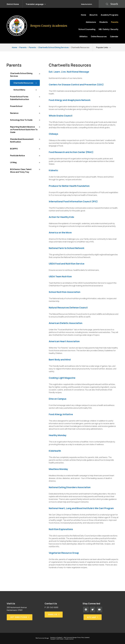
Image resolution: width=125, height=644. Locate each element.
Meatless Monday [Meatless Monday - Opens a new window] (58, 469)
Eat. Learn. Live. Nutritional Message (69, 72)
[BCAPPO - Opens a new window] (25, 149)
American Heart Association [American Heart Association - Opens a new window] (64, 341)
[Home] (84, 15)
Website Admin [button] (86, 4)
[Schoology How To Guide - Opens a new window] (25, 120)
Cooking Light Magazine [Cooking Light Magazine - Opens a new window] (62, 378)
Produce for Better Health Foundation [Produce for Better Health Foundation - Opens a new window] (69, 186)
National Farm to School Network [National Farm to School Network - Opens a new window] (66, 248)
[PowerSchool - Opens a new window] (25, 106)
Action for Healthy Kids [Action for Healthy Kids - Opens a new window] (61, 217)
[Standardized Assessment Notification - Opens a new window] (25, 140)
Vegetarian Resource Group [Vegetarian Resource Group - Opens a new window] (64, 553)
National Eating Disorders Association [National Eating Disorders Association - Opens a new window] (70, 487)
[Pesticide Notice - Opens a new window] (25, 156)
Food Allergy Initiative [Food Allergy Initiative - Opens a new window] (61, 414)
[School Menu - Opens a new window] (25, 90)
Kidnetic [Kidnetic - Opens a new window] (53, 170)
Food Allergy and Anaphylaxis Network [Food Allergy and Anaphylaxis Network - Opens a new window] (70, 100)
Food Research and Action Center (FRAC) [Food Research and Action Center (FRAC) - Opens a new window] (71, 152)
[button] (36, 4)
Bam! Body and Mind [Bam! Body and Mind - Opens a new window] (60, 360)
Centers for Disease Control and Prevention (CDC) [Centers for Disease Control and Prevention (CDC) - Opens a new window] (76, 85)
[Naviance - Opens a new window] (25, 113)
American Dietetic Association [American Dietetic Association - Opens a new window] (66, 323)
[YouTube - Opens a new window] (99, 610)
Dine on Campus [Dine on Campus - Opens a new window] (58, 399)
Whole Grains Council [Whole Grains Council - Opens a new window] (61, 116)
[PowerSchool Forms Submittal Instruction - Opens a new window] (25, 98)
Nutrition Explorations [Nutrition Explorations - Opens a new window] (61, 529)
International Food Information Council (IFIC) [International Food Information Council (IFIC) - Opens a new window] (73, 201)
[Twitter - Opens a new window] (93, 610)
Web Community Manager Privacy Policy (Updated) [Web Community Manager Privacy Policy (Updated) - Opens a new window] (77, 638)
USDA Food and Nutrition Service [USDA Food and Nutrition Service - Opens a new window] (67, 264)
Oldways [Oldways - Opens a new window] (53, 134)
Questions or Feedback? (56, 638)
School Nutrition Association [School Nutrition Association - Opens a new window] (65, 292)
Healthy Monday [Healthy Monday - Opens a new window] (58, 435)
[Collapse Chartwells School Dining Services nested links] (39, 73)
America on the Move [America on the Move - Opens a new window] (60, 233)
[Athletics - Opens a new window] (83, 36)
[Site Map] (92, 616)
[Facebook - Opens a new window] (86, 610)
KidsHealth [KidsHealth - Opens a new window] (55, 451)
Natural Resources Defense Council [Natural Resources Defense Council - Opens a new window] (68, 308)
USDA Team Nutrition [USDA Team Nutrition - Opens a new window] (60, 276)
